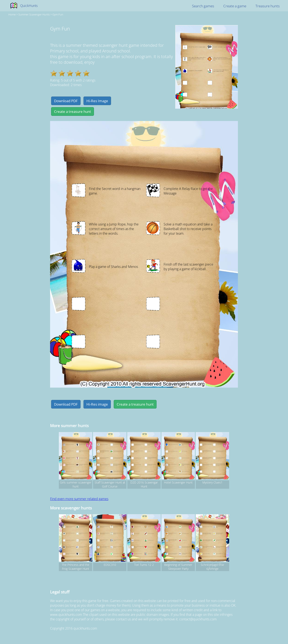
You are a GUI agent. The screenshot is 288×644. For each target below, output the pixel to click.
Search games (203, 6)
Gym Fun (58, 14)
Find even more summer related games (79, 499)
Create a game (235, 6)
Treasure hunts (268, 6)
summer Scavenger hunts (34, 14)
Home (12, 14)
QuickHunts (29, 6)
